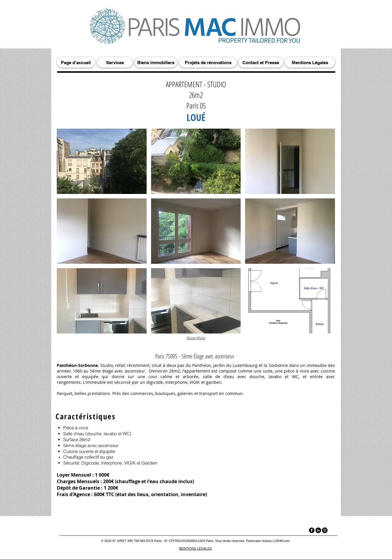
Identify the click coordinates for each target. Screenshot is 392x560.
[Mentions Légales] (310, 62)
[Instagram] (325, 530)
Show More (196, 338)
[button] (102, 161)
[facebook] (312, 530)
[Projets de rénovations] (208, 62)
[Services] (115, 62)
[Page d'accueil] (76, 62)
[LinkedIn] (318, 530)
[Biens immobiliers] (156, 62)
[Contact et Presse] (261, 62)
